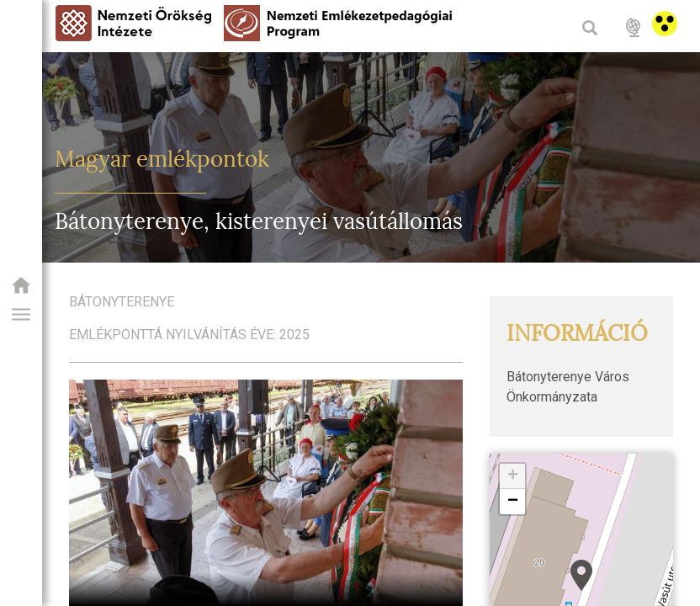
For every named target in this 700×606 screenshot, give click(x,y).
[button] (21, 315)
